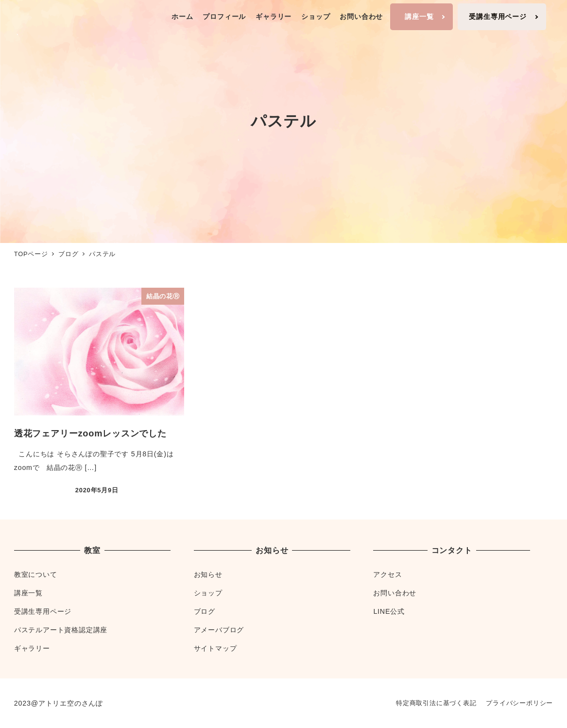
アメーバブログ (219, 630)
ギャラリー (32, 648)
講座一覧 (28, 593)
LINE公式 (389, 611)
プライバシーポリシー (519, 703)
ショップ (208, 593)
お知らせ (208, 574)
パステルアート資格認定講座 (61, 630)
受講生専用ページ (43, 611)
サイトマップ (215, 648)
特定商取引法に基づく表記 (436, 703)
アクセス (387, 574)
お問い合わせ (395, 593)
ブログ (205, 611)
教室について (36, 574)
